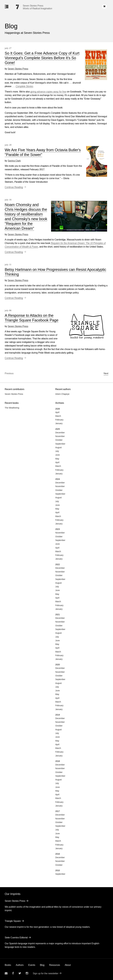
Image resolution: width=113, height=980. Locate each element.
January (59, 423)
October (59, 440)
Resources (55, 965)
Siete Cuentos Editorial (16, 938)
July (57, 451)
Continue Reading (14, 187)
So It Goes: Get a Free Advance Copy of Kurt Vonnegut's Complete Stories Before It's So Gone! (42, 58)
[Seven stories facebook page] (13, 973)
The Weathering (12, 408)
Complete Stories (24, 86)
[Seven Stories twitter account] (20, 973)
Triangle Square (13, 921)
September (60, 444)
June (58, 455)
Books (8, 965)
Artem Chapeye (62, 394)
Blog (42, 965)
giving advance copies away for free (48, 92)
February (59, 420)
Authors (20, 965)
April (57, 412)
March (58, 416)
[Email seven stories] (6, 973)
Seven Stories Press (33, 6)
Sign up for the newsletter (46, 973)
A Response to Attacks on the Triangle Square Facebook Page (32, 318)
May (57, 459)
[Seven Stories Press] (17, 7)
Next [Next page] (106, 373)
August (58, 447)
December (60, 433)
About (68, 965)
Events (32, 965)
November (60, 436)
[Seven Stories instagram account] (27, 973)
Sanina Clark (14, 161)
